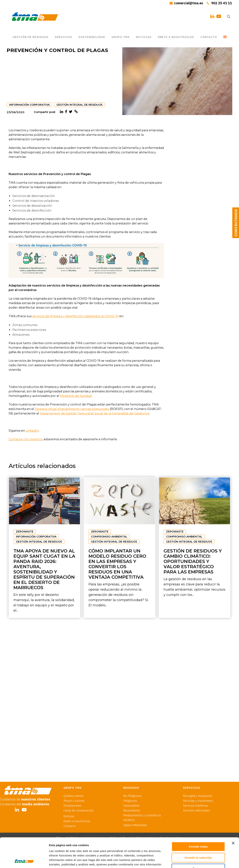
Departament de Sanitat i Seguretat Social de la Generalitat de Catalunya (95, 413)
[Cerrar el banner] (233, 815)
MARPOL (129, 792)
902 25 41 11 (222, 3)
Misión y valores (74, 773)
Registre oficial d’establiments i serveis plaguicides (72, 409)
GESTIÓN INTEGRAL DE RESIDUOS (79, 105)
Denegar (198, 841)
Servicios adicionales (197, 783)
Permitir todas (198, 819)
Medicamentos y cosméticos (142, 787)
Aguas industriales (135, 797)
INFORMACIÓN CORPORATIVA (29, 105)
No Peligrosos (132, 768)
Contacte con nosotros (25, 439)
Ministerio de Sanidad (76, 396)
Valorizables (131, 778)
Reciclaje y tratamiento (198, 773)
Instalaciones (72, 778)
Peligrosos (130, 773)
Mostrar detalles (202, 861)
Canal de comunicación (78, 783)
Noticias (69, 788)
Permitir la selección (198, 830)
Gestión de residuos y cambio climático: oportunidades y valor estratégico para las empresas (193, 561)
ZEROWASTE (25, 532)
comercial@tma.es (188, 3)
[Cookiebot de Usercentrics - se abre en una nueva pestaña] (24, 861)
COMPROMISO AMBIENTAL (109, 537)
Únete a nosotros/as (77, 793)
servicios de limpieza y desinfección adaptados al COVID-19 (75, 316)
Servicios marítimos (196, 778)
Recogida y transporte (198, 768)
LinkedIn (32, 431)
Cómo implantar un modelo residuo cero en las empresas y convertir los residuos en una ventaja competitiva (117, 564)
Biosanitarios (132, 783)
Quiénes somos (73, 768)
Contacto (70, 798)
